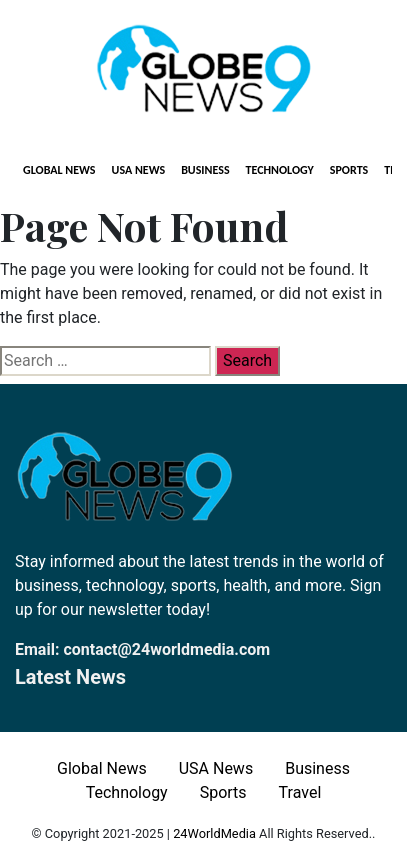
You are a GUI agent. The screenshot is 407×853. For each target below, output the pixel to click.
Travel (300, 792)
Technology (280, 170)
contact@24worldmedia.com (166, 649)
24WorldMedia (214, 833)
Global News (59, 170)
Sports (349, 170)
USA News (139, 170)
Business (205, 170)
